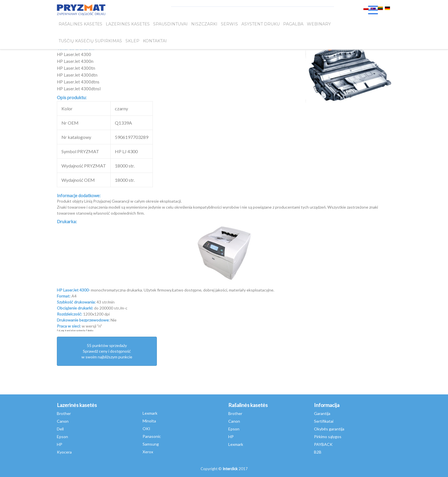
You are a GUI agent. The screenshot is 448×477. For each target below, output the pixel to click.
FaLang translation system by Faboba (75, 330)
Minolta (149, 421)
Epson (62, 437)
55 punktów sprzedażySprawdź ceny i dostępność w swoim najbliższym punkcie (107, 351)
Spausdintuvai (170, 25)
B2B (318, 452)
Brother (64, 413)
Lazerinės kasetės (128, 25)
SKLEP (132, 43)
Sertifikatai (324, 421)
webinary (319, 25)
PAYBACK (323, 444)
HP (60, 444)
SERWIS (229, 25)
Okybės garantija (329, 429)
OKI (146, 429)
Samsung (151, 444)
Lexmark (150, 413)
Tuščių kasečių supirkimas (90, 43)
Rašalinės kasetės (80, 25)
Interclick (230, 469)
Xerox (148, 452)
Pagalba (293, 25)
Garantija (322, 413)
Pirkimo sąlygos (328, 437)
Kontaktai (155, 43)
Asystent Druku (261, 25)
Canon (63, 421)
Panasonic (152, 436)
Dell (60, 429)
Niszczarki (204, 25)
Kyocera (64, 452)
